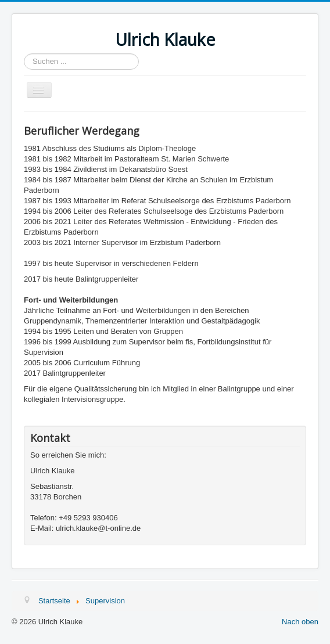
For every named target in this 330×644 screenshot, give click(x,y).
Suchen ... (24, 54)
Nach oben (300, 622)
